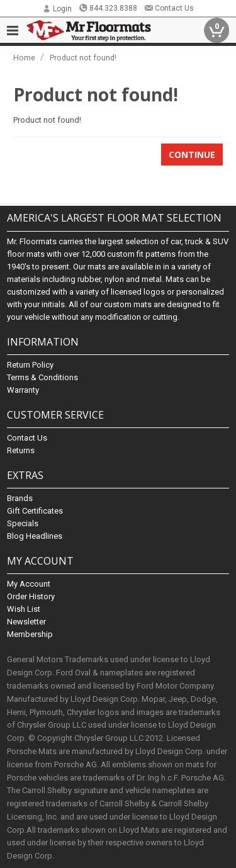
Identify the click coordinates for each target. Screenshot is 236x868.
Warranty (23, 390)
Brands (20, 498)
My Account (29, 584)
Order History (31, 596)
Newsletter (26, 622)
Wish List (24, 609)
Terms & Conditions (42, 377)
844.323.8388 (108, 8)
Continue (192, 155)
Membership (30, 634)
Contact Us (169, 8)
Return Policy (30, 365)
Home (24, 58)
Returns (21, 450)
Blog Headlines (35, 536)
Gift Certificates (35, 511)
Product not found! (83, 58)
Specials (23, 523)
